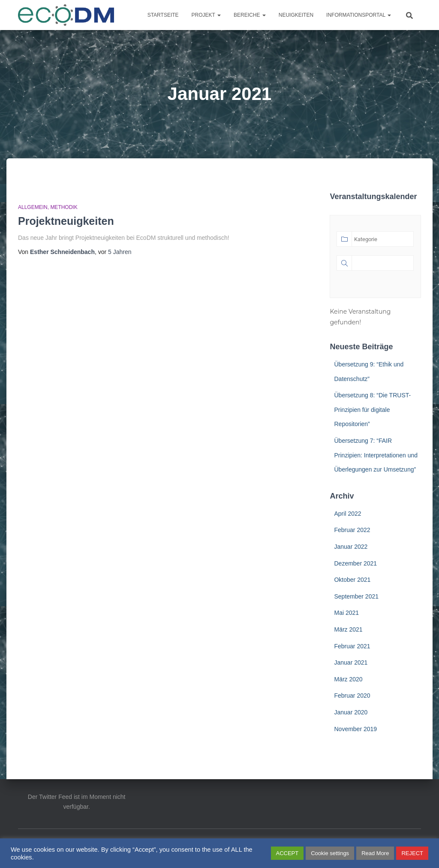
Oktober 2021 (352, 580)
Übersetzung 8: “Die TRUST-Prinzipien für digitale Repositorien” (372, 410)
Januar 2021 (351, 662)
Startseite (163, 15)
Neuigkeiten (296, 15)
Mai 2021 (346, 613)
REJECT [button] (412, 853)
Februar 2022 (352, 530)
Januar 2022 (351, 547)
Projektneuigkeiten (66, 221)
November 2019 (355, 729)
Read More (375, 853)
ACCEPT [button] (287, 853)
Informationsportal (359, 15)
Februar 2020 (352, 696)
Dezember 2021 (355, 563)
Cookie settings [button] (330, 853)
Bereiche (250, 15)
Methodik (64, 207)
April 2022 (347, 514)
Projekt (206, 15)
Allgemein (33, 207)
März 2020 (348, 679)
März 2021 (348, 629)
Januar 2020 (351, 712)
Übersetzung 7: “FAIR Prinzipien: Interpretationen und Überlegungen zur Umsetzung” (376, 455)
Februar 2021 (352, 646)
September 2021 (356, 596)
